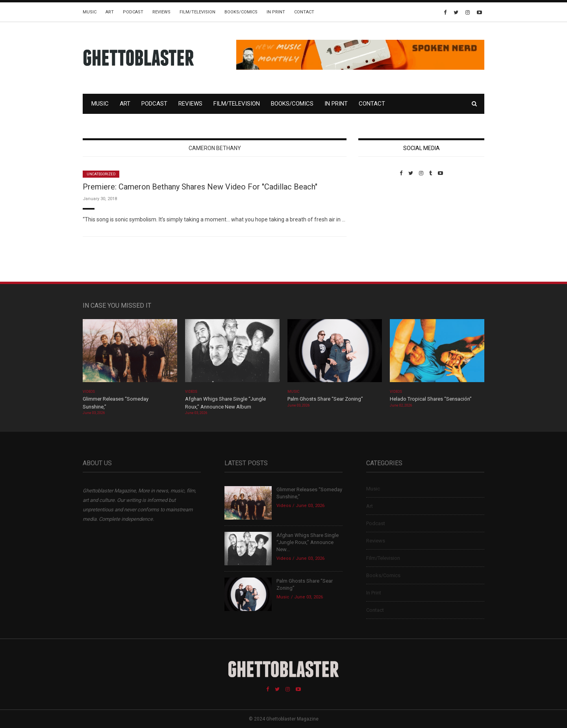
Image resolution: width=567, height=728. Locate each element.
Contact (304, 12)
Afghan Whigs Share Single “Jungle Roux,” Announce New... (308, 542)
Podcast (133, 12)
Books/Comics (241, 12)
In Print (276, 12)
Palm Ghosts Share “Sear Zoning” (325, 399)
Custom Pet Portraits (381, 230)
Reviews (161, 12)
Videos (89, 392)
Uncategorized (101, 174)
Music (90, 12)
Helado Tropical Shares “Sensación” (431, 399)
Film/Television (197, 12)
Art (110, 12)
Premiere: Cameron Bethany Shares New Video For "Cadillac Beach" (200, 187)
